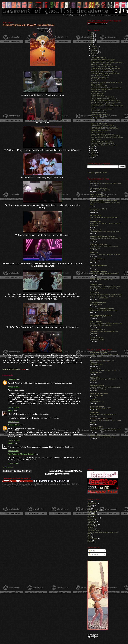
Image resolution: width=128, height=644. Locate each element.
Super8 (90, 527)
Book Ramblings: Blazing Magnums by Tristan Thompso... (107, 138)
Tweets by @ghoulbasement (97, 173)
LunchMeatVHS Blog (97, 385)
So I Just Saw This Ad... (98, 93)
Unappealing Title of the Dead (99, 79)
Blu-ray (90, 505)
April (93, 150)
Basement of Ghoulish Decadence (102, 419)
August (94, 54)
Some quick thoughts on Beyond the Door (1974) (105, 129)
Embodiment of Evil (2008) (98, 57)
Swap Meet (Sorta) (93, 531)
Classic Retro (92, 511)
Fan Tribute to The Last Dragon (21, 454)
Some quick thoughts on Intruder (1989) (102, 61)
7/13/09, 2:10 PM (13, 451)
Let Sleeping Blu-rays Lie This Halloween (103, 134)
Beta (89, 502)
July (93, 56)
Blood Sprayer (92, 503)
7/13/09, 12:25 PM (14, 422)
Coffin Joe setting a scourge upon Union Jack (104, 66)
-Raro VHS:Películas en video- (100, 435)
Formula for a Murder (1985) (99, 116)
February (94, 154)
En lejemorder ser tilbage (99, 352)
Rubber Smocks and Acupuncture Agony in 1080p (105, 100)
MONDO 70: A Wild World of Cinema (102, 236)
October (94, 50)
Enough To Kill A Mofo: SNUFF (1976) (102, 141)
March (93, 152)
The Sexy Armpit (96, 230)
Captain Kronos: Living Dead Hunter (101, 90)
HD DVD (90, 516)
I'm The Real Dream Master (99, 111)
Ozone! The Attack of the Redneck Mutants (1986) (105, 136)
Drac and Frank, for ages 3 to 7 (100, 77)
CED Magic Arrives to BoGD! (99, 86)
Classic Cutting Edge (94, 510)
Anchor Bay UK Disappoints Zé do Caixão (103, 59)
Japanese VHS (92, 518)
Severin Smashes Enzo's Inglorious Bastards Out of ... (106, 88)
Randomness (92, 524)
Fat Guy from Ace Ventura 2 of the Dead (102, 97)
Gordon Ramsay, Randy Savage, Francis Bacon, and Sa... (108, 63)
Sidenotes (91, 526)
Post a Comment (8, 467)
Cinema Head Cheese (97, 330)
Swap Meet (91, 529)
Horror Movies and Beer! (98, 209)
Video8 (90, 537)
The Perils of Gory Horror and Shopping (102, 125)
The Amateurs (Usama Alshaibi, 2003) (101, 267)
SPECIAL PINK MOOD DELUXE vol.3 (102, 280)
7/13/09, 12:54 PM (14, 440)
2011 (91, 41)
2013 (91, 37)
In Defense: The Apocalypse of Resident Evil (104, 127)
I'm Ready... (94, 81)
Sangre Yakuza (95, 278)
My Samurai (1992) (96, 304)
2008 (91, 158)
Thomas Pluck (14, 425)
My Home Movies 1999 (97, 402)
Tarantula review (95, 261)
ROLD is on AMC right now (98, 91)
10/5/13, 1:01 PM (13, 463)
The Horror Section (96, 194)
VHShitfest (94, 400)
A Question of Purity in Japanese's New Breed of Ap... (106, 122)
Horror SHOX (94, 292)
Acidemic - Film (95, 222)
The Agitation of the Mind (99, 271)
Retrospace (94, 252)
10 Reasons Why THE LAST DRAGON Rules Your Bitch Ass (28, 25)
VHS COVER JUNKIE (97, 406)
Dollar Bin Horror (96, 321)
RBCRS (90, 523)
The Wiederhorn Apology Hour (99, 123)
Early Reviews (92, 515)
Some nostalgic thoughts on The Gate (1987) (104, 99)
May (93, 149)
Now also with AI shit (96, 365)
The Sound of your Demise (99, 393)
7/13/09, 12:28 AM (14, 387)
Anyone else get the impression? (100, 114)
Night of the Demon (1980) (98, 317)
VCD (89, 534)
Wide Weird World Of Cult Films (101, 315)
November (95, 48)
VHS (89, 535)
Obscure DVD (92, 521)
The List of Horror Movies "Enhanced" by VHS (102, 532)
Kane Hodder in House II (98, 132)
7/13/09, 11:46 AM (14, 407)
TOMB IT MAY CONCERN (98, 244)
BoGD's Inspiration (96, 140)
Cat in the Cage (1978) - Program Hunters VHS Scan (106, 102)
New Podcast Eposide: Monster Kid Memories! (104, 217)
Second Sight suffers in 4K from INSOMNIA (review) (106, 184)
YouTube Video (92, 538)
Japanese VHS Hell (96, 427)
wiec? (10, 410)
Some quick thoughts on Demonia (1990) (103, 143)
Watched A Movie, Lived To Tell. (100, 196)
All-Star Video (95, 412)
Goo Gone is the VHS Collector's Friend (102, 70)
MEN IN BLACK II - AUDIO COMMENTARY (103, 414)
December (95, 47)
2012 (91, 39)
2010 (91, 43)
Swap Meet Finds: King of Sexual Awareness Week (105, 68)
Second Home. (95, 211)
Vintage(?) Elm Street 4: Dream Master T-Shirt (104, 72)
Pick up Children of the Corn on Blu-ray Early (104, 145)
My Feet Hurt (94, 118)
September (95, 52)
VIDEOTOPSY (95, 377)
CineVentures (95, 182)
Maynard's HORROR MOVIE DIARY (102, 309)
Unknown (12, 379)
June (93, 147)
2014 (91, 35)
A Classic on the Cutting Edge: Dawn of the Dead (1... (106, 73)
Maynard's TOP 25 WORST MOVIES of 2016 (104, 311)
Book (89, 507)
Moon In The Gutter (97, 338)
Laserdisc (90, 519)
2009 (91, 45)
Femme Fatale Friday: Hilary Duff (100, 190)
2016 (91, 33)
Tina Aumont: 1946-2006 (97, 340)
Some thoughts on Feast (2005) (100, 75)
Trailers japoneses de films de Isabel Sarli (103, 437)
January (94, 156)
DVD (89, 513)
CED (89, 508)
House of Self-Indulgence (99, 265)
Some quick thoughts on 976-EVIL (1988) (103, 104)
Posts (92, 551)
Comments (93, 554)
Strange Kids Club (96, 284)
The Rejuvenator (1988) (98, 95)
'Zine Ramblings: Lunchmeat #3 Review (102, 109)
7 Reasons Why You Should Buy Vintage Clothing (105, 254)
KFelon (11, 443)
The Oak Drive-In (96, 215)
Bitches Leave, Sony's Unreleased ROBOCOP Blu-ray (106, 82)
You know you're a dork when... (100, 120)
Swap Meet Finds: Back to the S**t (101, 131)
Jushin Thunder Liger (96, 395)
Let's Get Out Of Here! (98, 259)
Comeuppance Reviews (98, 302)
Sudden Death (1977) (97, 84)
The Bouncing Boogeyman (98, 113)
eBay (89, 540)
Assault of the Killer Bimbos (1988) (100, 408)
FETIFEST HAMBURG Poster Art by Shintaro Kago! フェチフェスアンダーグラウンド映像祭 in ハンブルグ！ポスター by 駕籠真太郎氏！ (106, 296)
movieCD (90, 542)
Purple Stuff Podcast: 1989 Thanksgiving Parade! (105, 232)
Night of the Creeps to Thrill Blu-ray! (101, 65)
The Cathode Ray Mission (99, 188)
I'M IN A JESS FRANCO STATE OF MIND (104, 201)
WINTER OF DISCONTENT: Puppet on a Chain (104, 273)
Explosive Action (96, 369)
